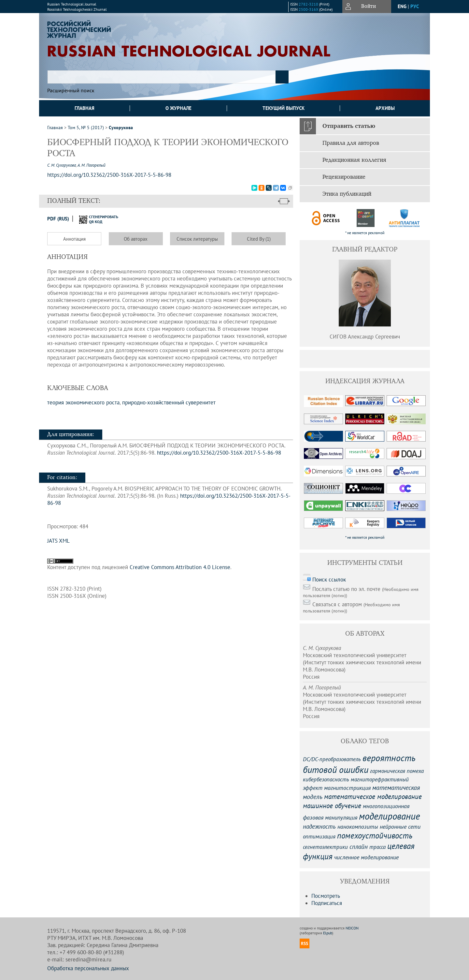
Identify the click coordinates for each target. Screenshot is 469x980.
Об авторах (136, 239)
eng (402, 6)
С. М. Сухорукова (62, 165)
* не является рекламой (365, 233)
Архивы (385, 108)
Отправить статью (349, 126)
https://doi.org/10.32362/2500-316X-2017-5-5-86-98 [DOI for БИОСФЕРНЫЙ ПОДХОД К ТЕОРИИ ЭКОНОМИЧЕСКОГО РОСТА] (109, 175)
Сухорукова (121, 128)
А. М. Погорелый (92, 165)
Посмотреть (326, 896)
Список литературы (197, 239)
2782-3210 (308, 4)
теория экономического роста (83, 402)
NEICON (352, 928)
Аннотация (74, 239)
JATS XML (58, 541)
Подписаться (327, 903)
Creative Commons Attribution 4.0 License (180, 567)
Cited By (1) (259, 239)
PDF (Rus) (58, 219)
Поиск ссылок (329, 580)
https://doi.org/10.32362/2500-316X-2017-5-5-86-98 (219, 453)
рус (415, 6)
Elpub (328, 933)
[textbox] (162, 77)
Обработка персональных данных (88, 968)
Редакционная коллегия (354, 160)
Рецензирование (344, 177)
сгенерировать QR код (95, 219)
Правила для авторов (351, 143)
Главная (85, 108)
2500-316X (308, 9)
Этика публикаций (347, 194)
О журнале (178, 108)
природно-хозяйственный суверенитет (169, 402)
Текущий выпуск (284, 108)
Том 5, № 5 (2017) (86, 128)
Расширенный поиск (71, 90)
